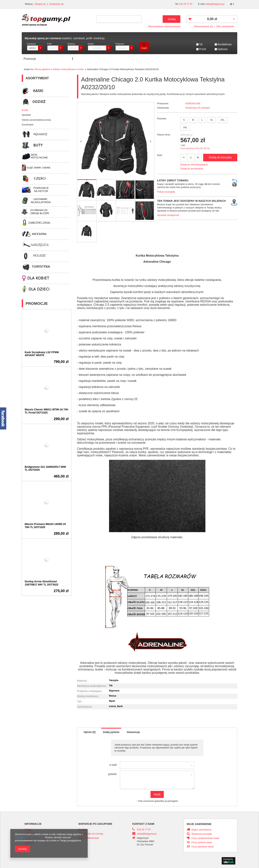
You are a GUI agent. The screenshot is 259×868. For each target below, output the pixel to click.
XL (212, 120)
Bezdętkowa (225, 44)
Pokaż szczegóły (166, 192)
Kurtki (81, 69)
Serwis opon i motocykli (57, 59)
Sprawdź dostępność (168, 215)
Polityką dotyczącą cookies (29, 837)
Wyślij (157, 794)
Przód (203, 49)
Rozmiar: (162, 119)
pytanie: (113, 774)
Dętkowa (223, 49)
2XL (223, 120)
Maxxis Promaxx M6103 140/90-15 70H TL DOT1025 (45, 526)
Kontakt (143, 59)
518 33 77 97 (186, 4)
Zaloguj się (40, 4)
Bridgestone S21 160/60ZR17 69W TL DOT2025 (45, 468)
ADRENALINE (193, 103)
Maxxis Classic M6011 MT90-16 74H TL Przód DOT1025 (46, 411)
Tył (201, 44)
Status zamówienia (201, 830)
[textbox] (119, 19)
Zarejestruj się (56, 4)
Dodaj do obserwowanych (194, 165)
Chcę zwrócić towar (202, 842)
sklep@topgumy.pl (215, 4)
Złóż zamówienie (225, 26)
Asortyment (37, 78)
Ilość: (160, 155)
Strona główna (42, 69)
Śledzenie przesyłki (202, 834)
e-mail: (113, 765)
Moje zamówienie (199, 824)
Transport (127, 59)
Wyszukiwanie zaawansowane (164, 26)
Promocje (30, 59)
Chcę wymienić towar (203, 847)
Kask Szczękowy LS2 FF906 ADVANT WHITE (42, 354)
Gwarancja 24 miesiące (198, 108)
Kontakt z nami (143, 824)
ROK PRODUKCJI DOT (169, 59)
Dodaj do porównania (192, 169)
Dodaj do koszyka (220, 157)
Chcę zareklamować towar (205, 838)
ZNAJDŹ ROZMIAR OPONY (96, 59)
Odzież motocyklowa (64, 69)
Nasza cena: (164, 135)
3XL (185, 127)
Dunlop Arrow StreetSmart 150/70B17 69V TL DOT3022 (42, 583)
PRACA (196, 59)
